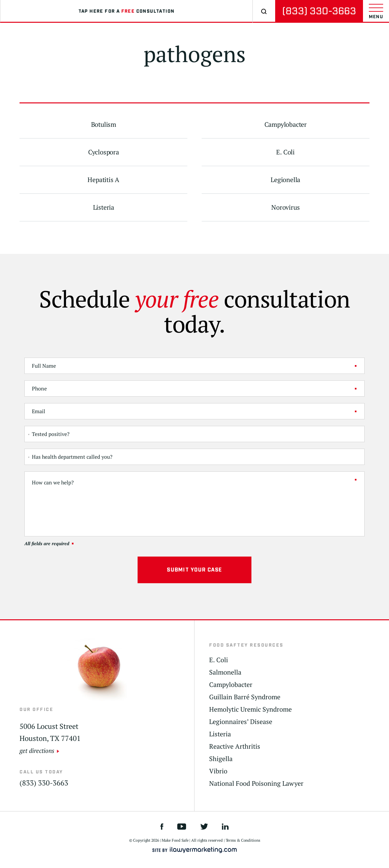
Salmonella (225, 672)
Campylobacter (286, 125)
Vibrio (218, 771)
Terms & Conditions (243, 840)
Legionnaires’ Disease (241, 722)
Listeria (104, 207)
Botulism (104, 125)
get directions (37, 750)
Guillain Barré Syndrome (245, 697)
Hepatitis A (103, 180)
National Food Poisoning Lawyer (256, 783)
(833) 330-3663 (319, 11)
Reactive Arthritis (235, 746)
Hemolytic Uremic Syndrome (250, 709)
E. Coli (285, 152)
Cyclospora (104, 152)
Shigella (221, 759)
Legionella (285, 180)
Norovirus (285, 207)
